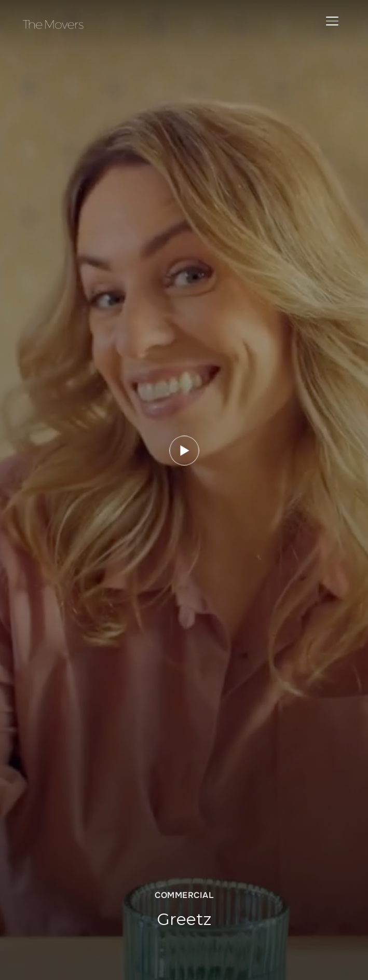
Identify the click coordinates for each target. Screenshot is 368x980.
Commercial (184, 895)
